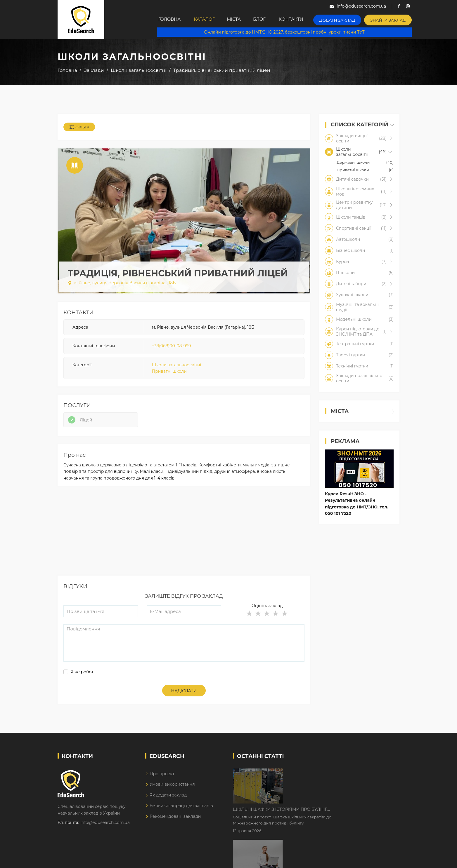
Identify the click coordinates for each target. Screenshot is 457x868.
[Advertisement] (184, 538)
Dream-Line (387, 859)
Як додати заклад (168, 798)
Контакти (302, 20)
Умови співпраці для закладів (181, 808)
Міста (240, 20)
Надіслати (184, 694)
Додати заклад (347, 19)
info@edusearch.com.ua (105, 825)
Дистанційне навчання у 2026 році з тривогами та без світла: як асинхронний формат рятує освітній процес (334, 813)
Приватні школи (169, 372)
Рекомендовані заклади (175, 819)
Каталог (207, 20)
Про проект (162, 777)
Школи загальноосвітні (177, 366)
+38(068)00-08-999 (172, 347)
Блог (269, 20)
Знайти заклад (394, 19)
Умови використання (172, 787)
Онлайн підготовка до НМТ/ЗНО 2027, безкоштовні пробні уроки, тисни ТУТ (287, 32)
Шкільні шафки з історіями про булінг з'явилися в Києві (330, 776)
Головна (170, 20)
